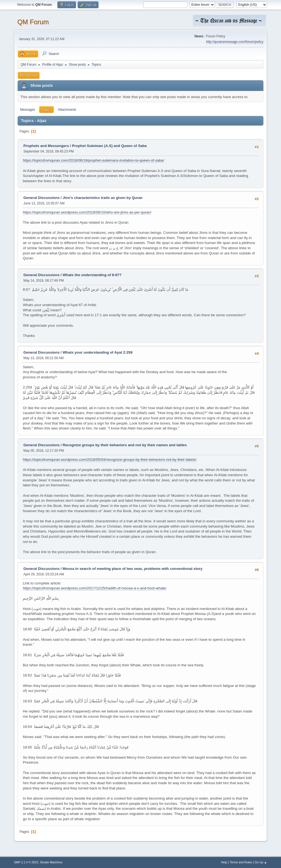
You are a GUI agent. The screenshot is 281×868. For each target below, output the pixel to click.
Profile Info (29, 75)
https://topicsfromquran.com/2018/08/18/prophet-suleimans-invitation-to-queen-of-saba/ (93, 160)
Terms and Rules (241, 862)
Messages (28, 110)
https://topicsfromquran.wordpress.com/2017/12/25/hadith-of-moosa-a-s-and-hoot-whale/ (95, 588)
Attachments (67, 110)
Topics (47, 110)
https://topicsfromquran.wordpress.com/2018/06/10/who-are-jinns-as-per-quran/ (87, 212)
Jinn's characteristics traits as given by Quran (102, 198)
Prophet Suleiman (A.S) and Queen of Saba (109, 146)
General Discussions (41, 198)
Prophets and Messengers (46, 146)
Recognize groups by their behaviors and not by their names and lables (125, 445)
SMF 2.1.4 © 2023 (26, 862)
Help (224, 862)
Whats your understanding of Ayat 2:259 (98, 352)
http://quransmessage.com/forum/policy (235, 42)
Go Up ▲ (261, 862)
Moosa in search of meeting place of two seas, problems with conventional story (133, 569)
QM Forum (33, 22)
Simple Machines (51, 862)
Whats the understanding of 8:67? (92, 275)
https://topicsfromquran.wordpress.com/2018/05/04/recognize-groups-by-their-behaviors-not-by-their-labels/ (110, 460)
